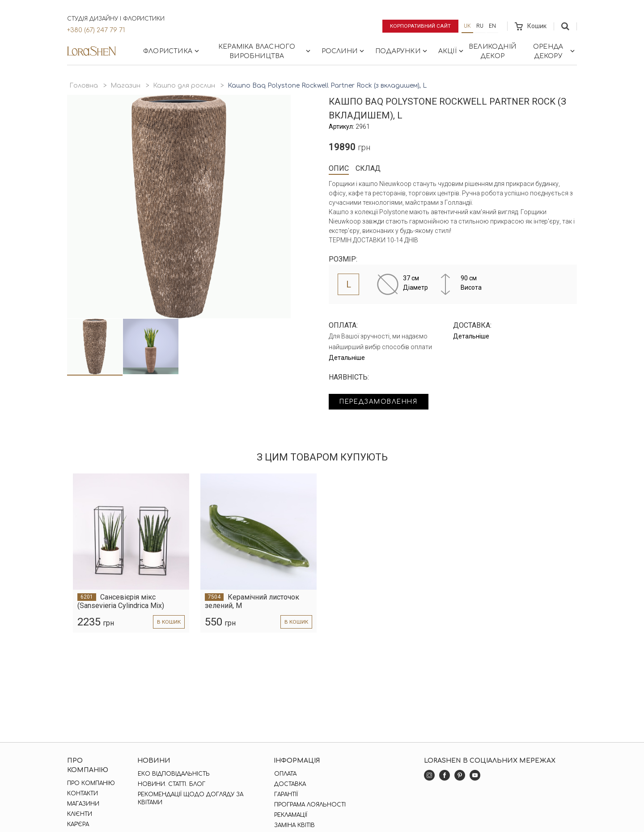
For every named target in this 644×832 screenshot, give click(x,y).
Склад (368, 168)
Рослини (344, 51)
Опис (339, 168)
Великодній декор (492, 51)
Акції (452, 51)
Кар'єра (78, 824)
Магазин (125, 86)
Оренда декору (555, 51)
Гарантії (286, 794)
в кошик (168, 622)
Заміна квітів (294, 825)
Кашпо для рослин (184, 86)
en (492, 26)
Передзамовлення (381, 402)
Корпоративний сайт (419, 26)
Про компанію (91, 783)
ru (480, 26)
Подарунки (402, 51)
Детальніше (347, 358)
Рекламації (290, 815)
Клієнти (80, 814)
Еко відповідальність (174, 774)
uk (467, 26)
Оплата (285, 774)
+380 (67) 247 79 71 (96, 30)
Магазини (83, 804)
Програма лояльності (309, 805)
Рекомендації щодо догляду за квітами (191, 798)
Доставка (290, 784)
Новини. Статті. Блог (172, 784)
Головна (84, 86)
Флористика (172, 51)
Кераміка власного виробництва (265, 51)
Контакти (83, 794)
